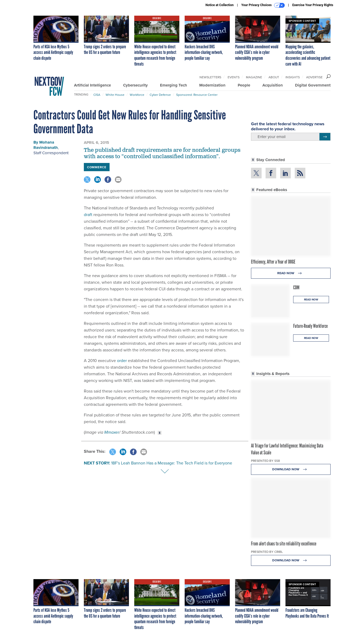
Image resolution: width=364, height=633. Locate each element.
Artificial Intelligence (92, 85)
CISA (97, 95)
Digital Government (313, 85)
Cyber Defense (160, 95)
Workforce (137, 95)
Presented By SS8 (265, 461)
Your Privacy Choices (263, 5)
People (244, 85)
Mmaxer (112, 432)
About (274, 77)
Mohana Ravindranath (46, 145)
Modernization (212, 85)
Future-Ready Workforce (310, 326)
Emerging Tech (174, 85)
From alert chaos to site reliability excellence (284, 544)
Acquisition (273, 85)
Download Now (291, 469)
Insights (293, 77)
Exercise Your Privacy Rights (313, 5)
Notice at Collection (219, 5)
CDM (296, 287)
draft (88, 214)
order (122, 360)
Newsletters (210, 77)
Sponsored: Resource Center (197, 95)
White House (115, 95)
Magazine (254, 77)
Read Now (291, 273)
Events (234, 77)
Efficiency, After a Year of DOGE (273, 262)
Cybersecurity (135, 85)
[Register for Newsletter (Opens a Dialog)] (325, 137)
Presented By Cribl (267, 552)
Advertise (314, 77)
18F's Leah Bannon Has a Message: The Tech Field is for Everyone (172, 463)
